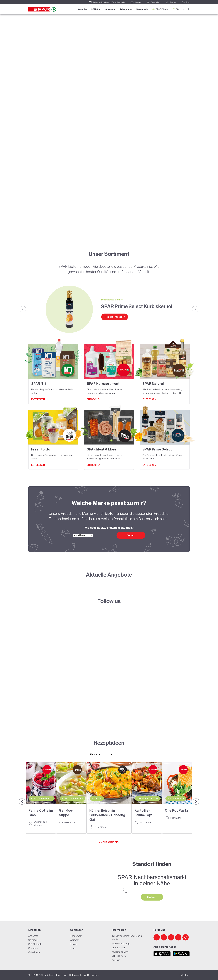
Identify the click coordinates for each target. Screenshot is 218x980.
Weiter (131, 535)
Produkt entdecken (115, 317)
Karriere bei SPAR (121, 952)
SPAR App (96, 9)
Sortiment (110, 9)
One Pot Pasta (176, 810)
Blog (72, 948)
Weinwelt (75, 940)
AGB (86, 975)
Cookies (95, 975)
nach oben (186, 975)
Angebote (33, 936)
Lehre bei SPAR (119, 956)
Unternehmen (119, 948)
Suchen (152, 897)
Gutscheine (34, 952)
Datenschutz (76, 975)
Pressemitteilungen (122, 944)
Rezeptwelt (142, 9)
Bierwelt (74, 944)
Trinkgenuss (126, 9)
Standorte (178, 9)
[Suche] (188, 10)
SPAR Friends (160, 9)
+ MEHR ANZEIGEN (109, 842)
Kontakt (116, 960)
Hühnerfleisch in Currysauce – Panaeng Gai (107, 815)
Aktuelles (82, 9)
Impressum (62, 975)
